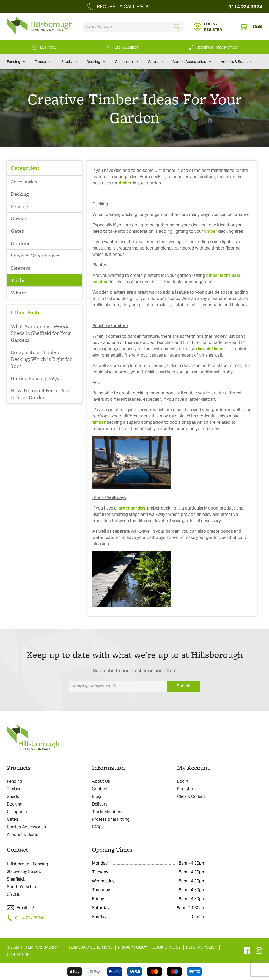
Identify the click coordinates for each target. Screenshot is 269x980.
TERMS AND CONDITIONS (91, 947)
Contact (100, 789)
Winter (19, 293)
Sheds (69, 62)
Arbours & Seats (237, 62)
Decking (96, 62)
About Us (101, 781)
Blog (96, 796)
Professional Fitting (111, 819)
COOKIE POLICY (167, 947)
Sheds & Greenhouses (36, 256)
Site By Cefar (47, 947)
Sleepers (20, 268)
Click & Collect (191, 796)
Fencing (16, 62)
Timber (43, 62)
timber (125, 183)
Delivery (100, 804)
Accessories (24, 182)
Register (185, 789)
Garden (19, 219)
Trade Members (107, 812)
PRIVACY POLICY (133, 947)
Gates (155, 62)
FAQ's (97, 827)
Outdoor (20, 243)
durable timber (211, 349)
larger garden (131, 508)
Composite (126, 62)
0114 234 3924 (245, 7)
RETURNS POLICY (202, 947)
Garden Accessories (192, 62)
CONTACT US (18, 955)
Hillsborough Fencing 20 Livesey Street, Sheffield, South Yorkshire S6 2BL (28, 879)
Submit (184, 686)
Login (183, 781)
